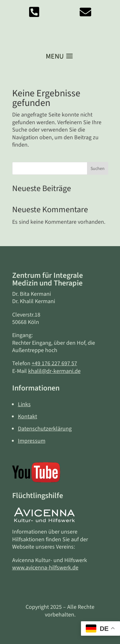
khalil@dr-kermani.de (54, 371)
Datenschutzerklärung (45, 429)
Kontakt (28, 417)
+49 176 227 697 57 (54, 363)
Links (24, 404)
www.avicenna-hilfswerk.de (45, 568)
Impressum (32, 441)
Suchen (98, 169)
